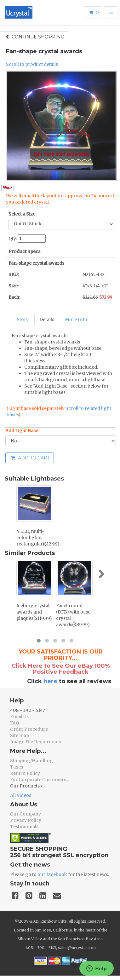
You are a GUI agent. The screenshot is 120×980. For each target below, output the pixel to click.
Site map (20, 735)
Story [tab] (23, 320)
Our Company (26, 814)
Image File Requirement (37, 742)
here (50, 681)
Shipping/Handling (31, 761)
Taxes (17, 767)
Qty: (13, 239)
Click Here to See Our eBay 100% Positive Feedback (61, 669)
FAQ (15, 723)
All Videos (21, 795)
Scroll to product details (32, 64)
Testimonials (24, 827)
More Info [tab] (76, 320)
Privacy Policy (26, 820)
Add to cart (30, 458)
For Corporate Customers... (40, 780)
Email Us (19, 717)
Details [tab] (47, 320)
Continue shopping (35, 37)
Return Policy (25, 773)
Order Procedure (29, 729)
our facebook (52, 874)
